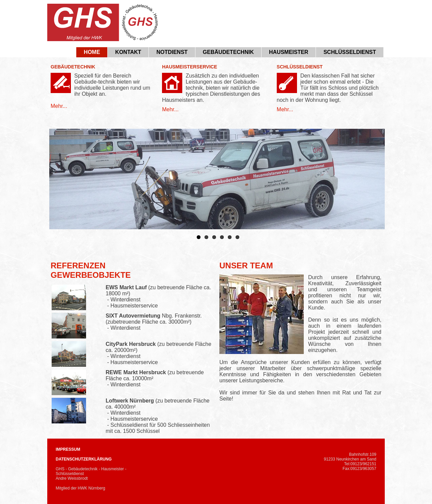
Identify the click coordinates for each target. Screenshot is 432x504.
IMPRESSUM (68, 449)
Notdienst (172, 52)
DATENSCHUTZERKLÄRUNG (84, 459)
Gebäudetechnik (228, 52)
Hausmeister (289, 52)
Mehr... (59, 106)
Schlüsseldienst (350, 52)
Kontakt (128, 52)
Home (92, 52)
